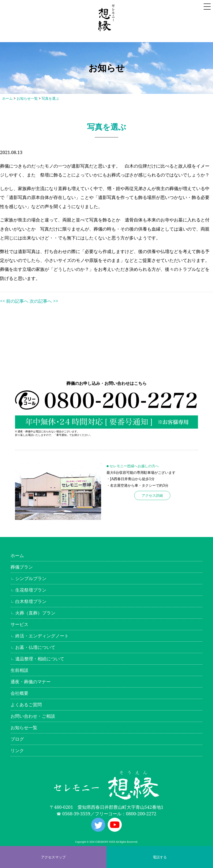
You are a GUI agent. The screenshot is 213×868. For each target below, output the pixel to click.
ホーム (7, 98)
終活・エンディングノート (42, 636)
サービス (19, 624)
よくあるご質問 (26, 704)
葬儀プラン (22, 567)
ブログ (17, 739)
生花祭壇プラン (31, 590)
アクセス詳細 (152, 495)
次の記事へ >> (44, 301)
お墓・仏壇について (35, 647)
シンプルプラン (31, 578)
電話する (160, 857)
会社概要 (19, 693)
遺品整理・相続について (40, 659)
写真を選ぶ (50, 98)
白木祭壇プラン (31, 601)
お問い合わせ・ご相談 (33, 716)
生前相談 (19, 670)
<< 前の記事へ (14, 301)
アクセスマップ (53, 857)
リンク (17, 750)
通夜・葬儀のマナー (31, 682)
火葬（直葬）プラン (35, 613)
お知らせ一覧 (27, 98)
